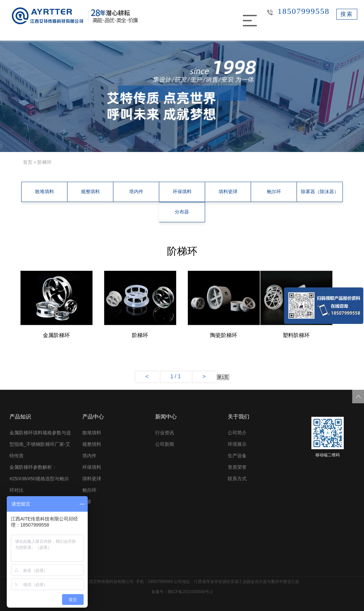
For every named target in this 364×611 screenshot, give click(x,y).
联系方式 (237, 479)
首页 (28, 162)
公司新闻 (165, 444)
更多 (87, 502)
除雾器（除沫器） (320, 192)
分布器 (182, 212)
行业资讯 (165, 433)
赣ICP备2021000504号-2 (190, 592)
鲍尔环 (274, 192)
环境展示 (237, 444)
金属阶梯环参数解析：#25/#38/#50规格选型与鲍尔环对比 (39, 479)
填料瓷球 (228, 192)
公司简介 (237, 433)
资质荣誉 (237, 467)
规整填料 (90, 192)
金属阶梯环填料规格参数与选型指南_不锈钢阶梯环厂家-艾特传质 (40, 444)
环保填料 (182, 192)
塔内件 (136, 192)
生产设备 (237, 456)
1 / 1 (176, 376)
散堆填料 (45, 192)
